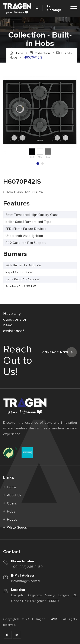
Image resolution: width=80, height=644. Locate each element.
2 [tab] (42, 163)
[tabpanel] (40, 118)
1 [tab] (38, 163)
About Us (14, 495)
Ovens (12, 503)
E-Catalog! (54, 8)
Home (16, 53)
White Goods (17, 528)
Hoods (12, 520)
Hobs (11, 511)
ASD (54, 619)
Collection (40, 53)
